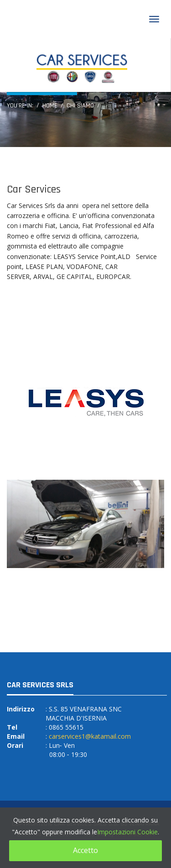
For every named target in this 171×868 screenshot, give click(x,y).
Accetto (85, 850)
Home (50, 106)
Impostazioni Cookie (127, 832)
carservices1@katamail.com (90, 736)
